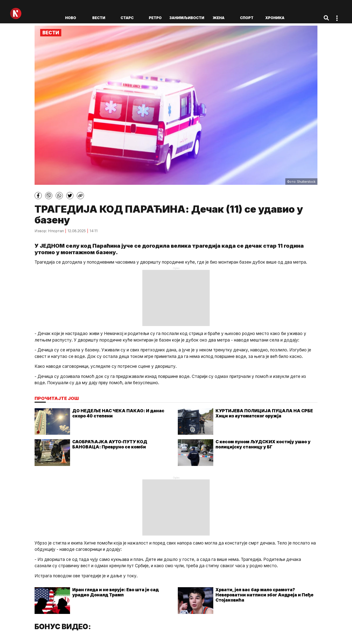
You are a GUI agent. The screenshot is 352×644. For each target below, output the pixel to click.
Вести (99, 18)
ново (71, 18)
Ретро (155, 18)
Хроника (275, 18)
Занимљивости (187, 18)
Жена (219, 18)
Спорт (247, 18)
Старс (127, 18)
